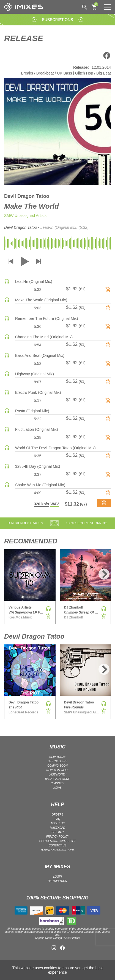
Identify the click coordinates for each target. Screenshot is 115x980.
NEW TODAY (57, 757)
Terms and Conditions (57, 850)
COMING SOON (57, 766)
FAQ (57, 819)
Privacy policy (58, 837)
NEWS (57, 788)
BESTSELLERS (57, 761)
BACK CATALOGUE (57, 779)
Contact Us (57, 845)
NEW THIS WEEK (57, 770)
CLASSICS (57, 783)
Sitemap (57, 832)
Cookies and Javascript (57, 841)
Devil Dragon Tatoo (27, 196)
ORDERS (58, 815)
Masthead (57, 828)
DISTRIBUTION (58, 881)
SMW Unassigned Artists (25, 216)
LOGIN (57, 877)
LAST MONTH (57, 775)
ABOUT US (57, 823)
